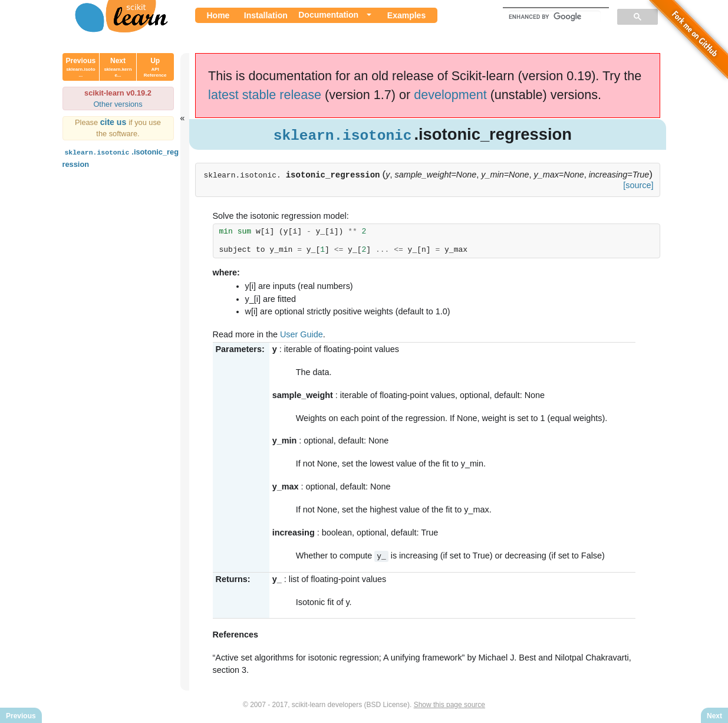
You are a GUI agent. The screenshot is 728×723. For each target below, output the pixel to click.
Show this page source (449, 704)
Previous (81, 67)
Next (118, 67)
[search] (555, 17)
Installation (266, 15)
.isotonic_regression (121, 157)
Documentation (328, 15)
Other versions (118, 104)
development (450, 95)
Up (155, 67)
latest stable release (265, 95)
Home (218, 15)
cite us (115, 122)
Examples (406, 15)
